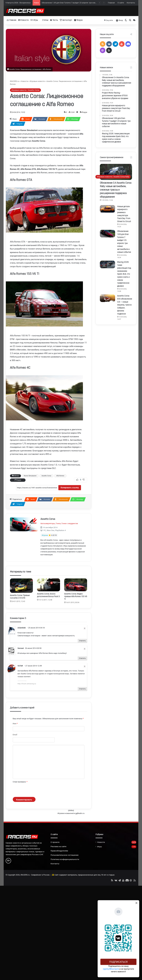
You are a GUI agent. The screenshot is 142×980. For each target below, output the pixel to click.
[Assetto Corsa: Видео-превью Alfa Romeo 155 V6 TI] (76, 585)
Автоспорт (66, 20)
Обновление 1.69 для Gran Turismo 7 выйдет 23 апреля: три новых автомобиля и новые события (83, 3)
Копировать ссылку (70, 488)
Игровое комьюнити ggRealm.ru (71, 813)
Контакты (131, 3)
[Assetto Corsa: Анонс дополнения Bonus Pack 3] (49, 585)
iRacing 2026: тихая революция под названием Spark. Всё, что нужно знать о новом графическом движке (124, 274)
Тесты (54, 20)
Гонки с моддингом (70, 523)
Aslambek (22, 628)
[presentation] (34, 790)
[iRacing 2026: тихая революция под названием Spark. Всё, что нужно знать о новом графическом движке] (107, 264)
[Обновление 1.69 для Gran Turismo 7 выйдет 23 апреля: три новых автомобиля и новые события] (107, 234)
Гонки (58, 523)
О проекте (55, 842)
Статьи (44, 20)
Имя (15, 724)
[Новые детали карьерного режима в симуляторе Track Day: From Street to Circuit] (107, 209)
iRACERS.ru (15, 81)
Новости (23, 20)
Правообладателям (59, 851)
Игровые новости (37, 81)
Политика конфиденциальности (65, 859)
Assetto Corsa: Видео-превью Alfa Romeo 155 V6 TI (76, 597)
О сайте (121, 3)
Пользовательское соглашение (65, 855)
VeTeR (20, 666)
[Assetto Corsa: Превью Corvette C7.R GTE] (21, 586)
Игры (34, 20)
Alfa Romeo (60, 476)
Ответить (82, 641)
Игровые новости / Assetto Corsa (25, 90)
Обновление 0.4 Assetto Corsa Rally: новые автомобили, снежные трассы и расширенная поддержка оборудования (116, 190)
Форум (78, 20)
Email (15, 735)
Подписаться (118, 962)
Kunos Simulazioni (30, 476)
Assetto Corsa (46, 476)
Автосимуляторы (48, 523)
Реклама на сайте (59, 846)
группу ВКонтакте (111, 969)
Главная (111, 3)
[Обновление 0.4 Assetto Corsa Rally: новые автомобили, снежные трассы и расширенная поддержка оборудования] (116, 172)
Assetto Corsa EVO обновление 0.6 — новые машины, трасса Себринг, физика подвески (125, 305)
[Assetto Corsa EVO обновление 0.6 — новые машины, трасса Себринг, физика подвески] (107, 298)
